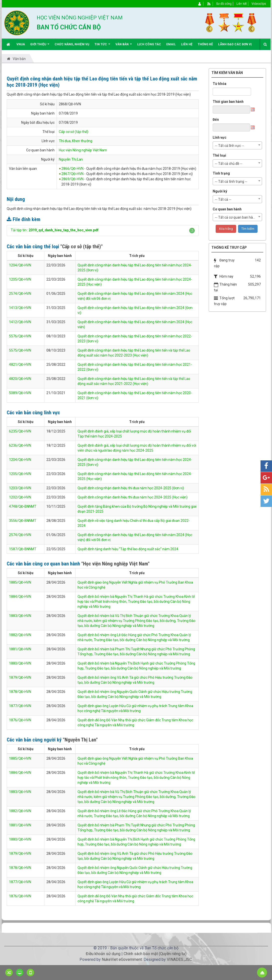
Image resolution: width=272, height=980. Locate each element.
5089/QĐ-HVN (20, 393)
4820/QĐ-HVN (20, 379)
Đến (216, 120)
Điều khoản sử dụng (103, 954)
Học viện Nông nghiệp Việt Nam (83, 150)
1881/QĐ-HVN (20, 649)
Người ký (220, 191)
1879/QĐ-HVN (20, 677)
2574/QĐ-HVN (20, 294)
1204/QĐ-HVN (20, 265)
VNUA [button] (21, 44)
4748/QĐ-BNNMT (23, 506)
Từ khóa (220, 84)
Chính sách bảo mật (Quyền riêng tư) (155, 954)
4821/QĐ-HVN (20, 365)
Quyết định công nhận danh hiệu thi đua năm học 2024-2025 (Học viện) (133, 497)
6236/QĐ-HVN (20, 445)
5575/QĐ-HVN (20, 350)
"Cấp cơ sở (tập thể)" (82, 246)
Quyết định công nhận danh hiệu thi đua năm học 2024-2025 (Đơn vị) (131, 488)
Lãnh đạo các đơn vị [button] (235, 44)
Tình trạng (221, 173)
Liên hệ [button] (187, 44)
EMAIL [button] (171, 44)
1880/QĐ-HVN (20, 663)
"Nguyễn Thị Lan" (80, 740)
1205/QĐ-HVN (20, 279)
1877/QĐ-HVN (20, 706)
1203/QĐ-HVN (20, 488)
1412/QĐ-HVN (20, 322)
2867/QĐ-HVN (72, 174)
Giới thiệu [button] (40, 46)
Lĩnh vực (220, 137)
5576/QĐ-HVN (20, 336)
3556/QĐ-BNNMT (23, 521)
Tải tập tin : (55, 230)
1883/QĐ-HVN (20, 616)
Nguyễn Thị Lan (71, 159)
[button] (192, 231)
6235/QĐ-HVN (20, 431)
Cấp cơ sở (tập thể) (74, 132)
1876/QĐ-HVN (20, 720)
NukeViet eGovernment (122, 959)
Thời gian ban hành (228, 102)
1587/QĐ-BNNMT (23, 549)
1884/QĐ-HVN (20, 597)
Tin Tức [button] (102, 46)
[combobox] (237, 145)
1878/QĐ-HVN (20, 692)
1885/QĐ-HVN (20, 582)
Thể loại (219, 155)
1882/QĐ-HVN (20, 635)
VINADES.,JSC (179, 959)
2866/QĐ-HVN (72, 169)
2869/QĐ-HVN (72, 179)
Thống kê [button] (205, 44)
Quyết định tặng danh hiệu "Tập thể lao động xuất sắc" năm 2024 (128, 549)
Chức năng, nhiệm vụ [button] (72, 44)
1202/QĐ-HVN (20, 497)
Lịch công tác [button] (149, 44)
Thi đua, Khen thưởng (76, 141)
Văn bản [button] (124, 46)
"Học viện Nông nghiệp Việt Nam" (115, 564)
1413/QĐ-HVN (20, 308)
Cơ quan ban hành (227, 209)
